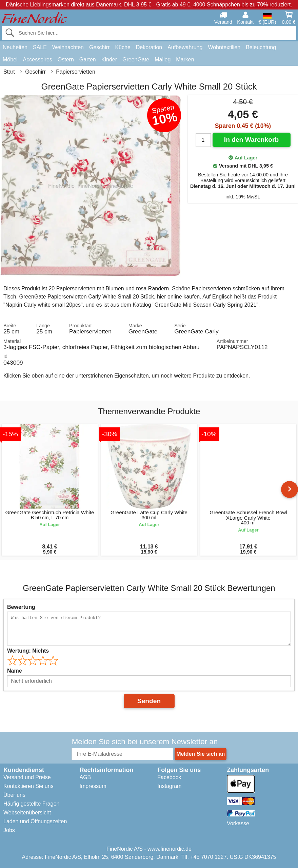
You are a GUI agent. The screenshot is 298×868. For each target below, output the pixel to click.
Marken (185, 60)
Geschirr (99, 47)
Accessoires (38, 60)
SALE (40, 47)
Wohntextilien (224, 47)
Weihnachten (68, 47)
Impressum (93, 786)
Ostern (66, 60)
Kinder (109, 60)
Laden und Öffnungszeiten (35, 821)
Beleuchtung (261, 47)
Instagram (169, 786)
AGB (85, 777)
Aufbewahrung (185, 47)
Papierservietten (90, 331)
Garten (88, 60)
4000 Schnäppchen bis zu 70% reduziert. (243, 5)
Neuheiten (15, 47)
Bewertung (21, 607)
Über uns (14, 795)
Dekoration (149, 47)
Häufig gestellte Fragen (31, 804)
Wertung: (28, 651)
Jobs (9, 830)
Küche (123, 47)
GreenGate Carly (196, 331)
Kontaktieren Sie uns (28, 786)
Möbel (10, 60)
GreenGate (136, 60)
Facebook (169, 777)
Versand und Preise (27, 777)
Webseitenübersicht (27, 813)
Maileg (163, 60)
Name (15, 671)
